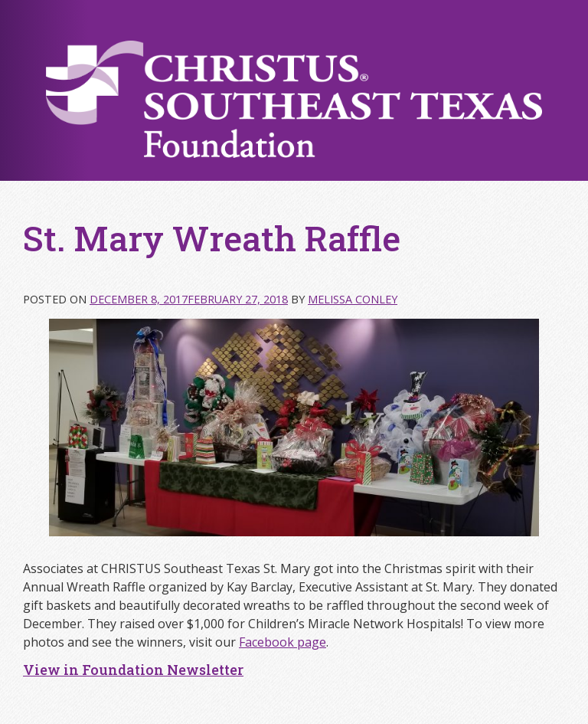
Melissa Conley (353, 299)
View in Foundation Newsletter (133, 670)
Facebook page (283, 642)
